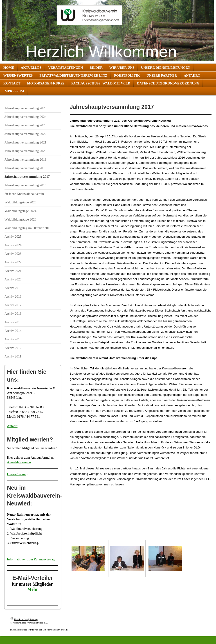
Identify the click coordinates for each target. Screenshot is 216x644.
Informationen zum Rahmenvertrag (31, 559)
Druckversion (19, 619)
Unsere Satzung (18, 474)
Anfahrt (12, 426)
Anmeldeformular (19, 462)
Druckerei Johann (51, 630)
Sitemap (34, 619)
